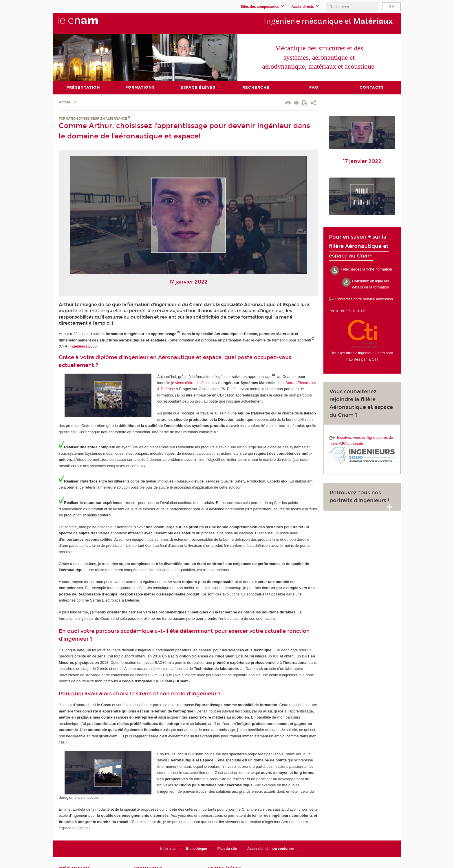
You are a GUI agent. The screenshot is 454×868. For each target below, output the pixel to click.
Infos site (168, 849)
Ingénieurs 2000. (84, 346)
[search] (352, 7)
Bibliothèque (196, 849)
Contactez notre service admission (361, 299)
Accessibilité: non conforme (271, 849)
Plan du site (227, 849)
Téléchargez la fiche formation (366, 269)
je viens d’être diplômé (190, 382)
